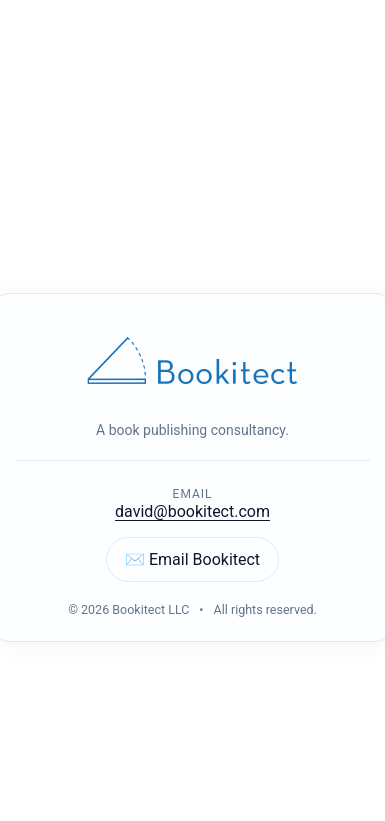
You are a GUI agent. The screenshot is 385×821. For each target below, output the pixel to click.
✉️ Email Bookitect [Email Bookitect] (192, 559)
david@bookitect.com (192, 511)
